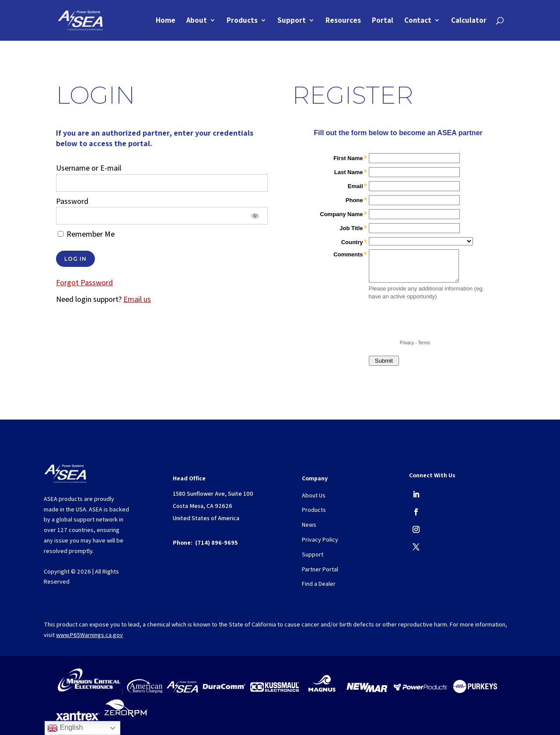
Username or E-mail (89, 168)
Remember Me (86, 234)
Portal (383, 21)
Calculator (469, 21)
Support (292, 21)
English (65, 728)
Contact (418, 21)
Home (166, 21)
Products (242, 21)
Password (72, 201)
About (197, 21)
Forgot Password (84, 282)
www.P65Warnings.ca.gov (89, 635)
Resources (343, 21)
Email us (137, 299)
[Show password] (255, 216)
